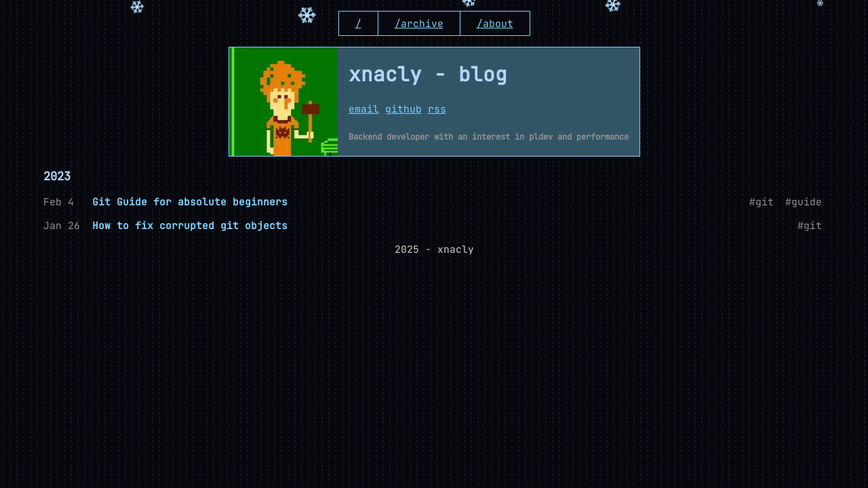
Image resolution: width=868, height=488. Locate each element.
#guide (804, 202)
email (364, 109)
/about (495, 23)
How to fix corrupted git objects (190, 225)
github (403, 109)
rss (437, 109)
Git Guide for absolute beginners (190, 202)
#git (762, 202)
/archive (419, 23)
